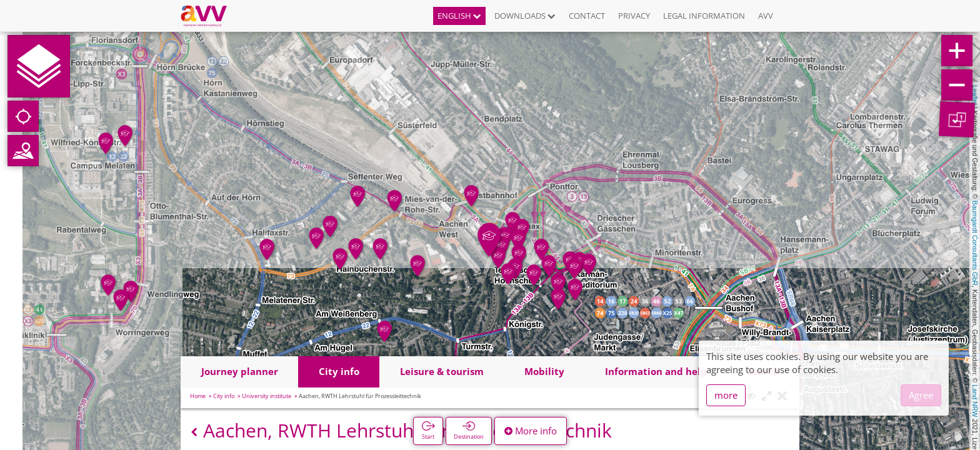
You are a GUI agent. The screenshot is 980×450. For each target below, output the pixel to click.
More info (531, 431)
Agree (921, 395)
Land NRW (975, 401)
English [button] (459, 16)
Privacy (634, 16)
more (726, 395)
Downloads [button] (525, 16)
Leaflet (975, 95)
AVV (766, 16)
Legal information (704, 16)
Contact (587, 16)
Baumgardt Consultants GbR (975, 243)
